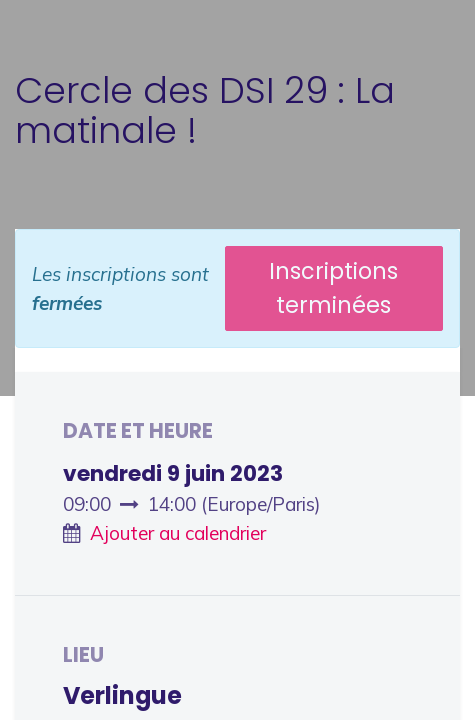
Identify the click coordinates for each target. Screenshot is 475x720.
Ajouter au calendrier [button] (178, 533)
